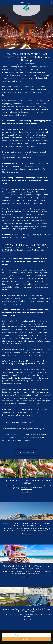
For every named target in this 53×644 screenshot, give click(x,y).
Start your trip (27, 639)
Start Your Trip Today (26, 452)
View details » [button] (26, 491)
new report (44, 101)
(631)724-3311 (26, 2)
